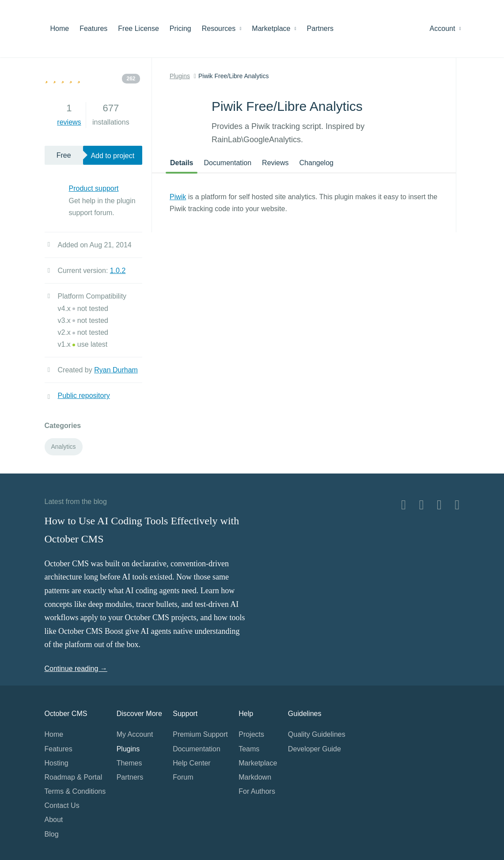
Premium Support (200, 734)
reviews (69, 122)
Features (93, 28)
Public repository (84, 396)
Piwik (178, 197)
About (54, 820)
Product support (94, 188)
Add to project (112, 156)
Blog (52, 834)
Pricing (180, 28)
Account (445, 28)
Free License (138, 28)
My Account (135, 734)
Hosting (57, 763)
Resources (222, 28)
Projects (251, 734)
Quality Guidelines (317, 734)
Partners (320, 28)
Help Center (191, 763)
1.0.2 (118, 271)
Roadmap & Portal (74, 777)
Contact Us (62, 805)
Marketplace (274, 28)
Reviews (275, 163)
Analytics (64, 447)
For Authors (257, 791)
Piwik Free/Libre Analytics (234, 76)
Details (182, 163)
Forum (183, 777)
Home (60, 28)
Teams (249, 749)
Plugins (180, 76)
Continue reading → (76, 669)
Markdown (255, 777)
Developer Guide (315, 749)
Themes (129, 763)
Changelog (316, 163)
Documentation (227, 163)
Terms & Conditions (75, 791)
